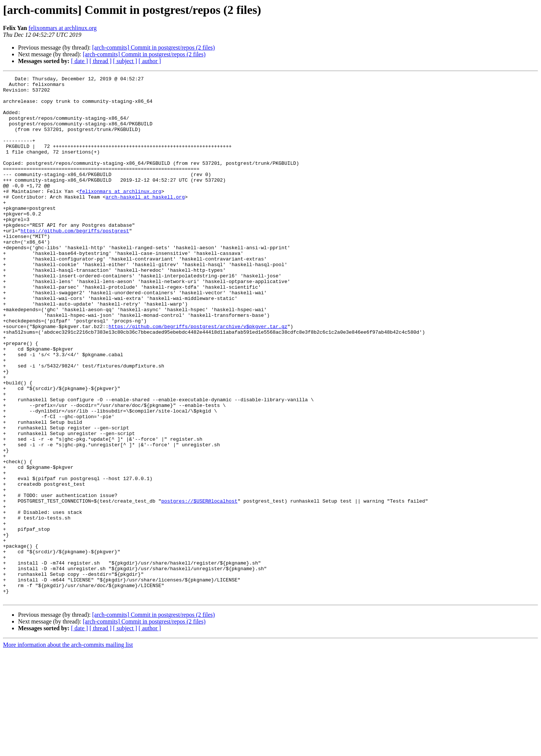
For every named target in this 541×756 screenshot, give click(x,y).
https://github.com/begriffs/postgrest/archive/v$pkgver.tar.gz (198, 377)
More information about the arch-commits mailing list (68, 749)
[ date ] (79, 61)
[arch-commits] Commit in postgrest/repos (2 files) (153, 47)
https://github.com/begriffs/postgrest (75, 262)
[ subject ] (125, 61)
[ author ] (150, 61)
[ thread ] (100, 61)
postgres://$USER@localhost (199, 586)
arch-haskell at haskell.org (145, 221)
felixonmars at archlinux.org (63, 28)
